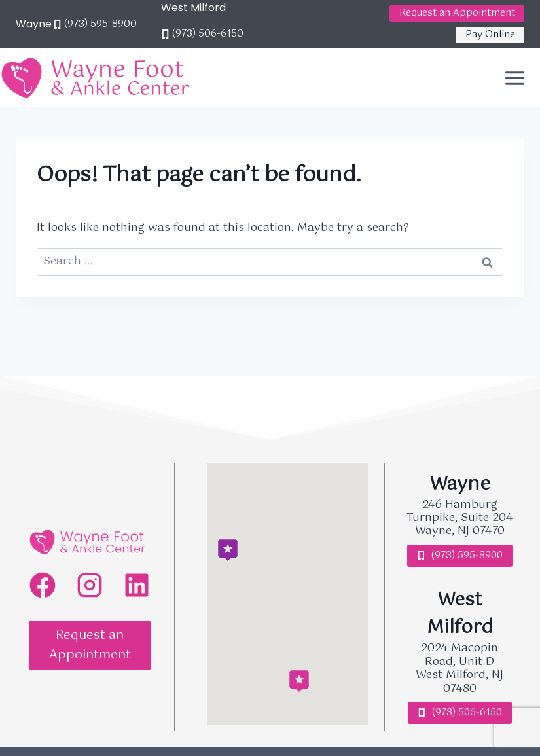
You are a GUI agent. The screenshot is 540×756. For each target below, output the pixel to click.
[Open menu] (519, 78)
